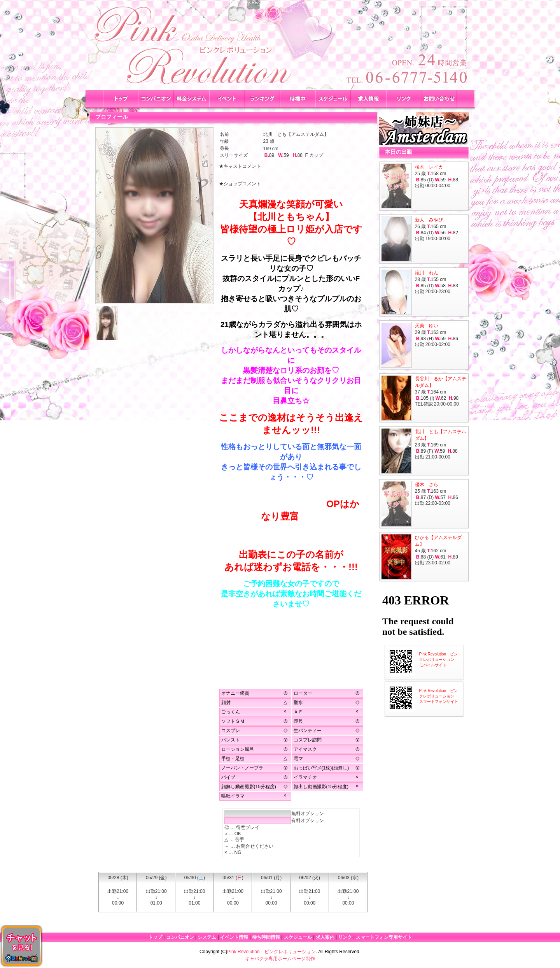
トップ (155, 937)
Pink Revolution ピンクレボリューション (271, 952)
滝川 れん (427, 273)
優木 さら (427, 485)
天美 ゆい (427, 326)
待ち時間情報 (266, 937)
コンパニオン (180, 937)
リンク (345, 937)
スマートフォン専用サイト (384, 937)
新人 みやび (429, 220)
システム (207, 937)
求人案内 (325, 937)
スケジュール (298, 937)
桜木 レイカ (429, 167)
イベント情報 (234, 937)
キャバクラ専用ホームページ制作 (280, 959)
